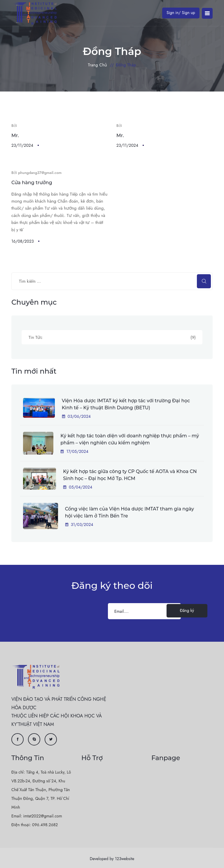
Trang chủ (98, 65)
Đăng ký (187, 609)
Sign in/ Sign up (180, 13)
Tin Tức (112, 337)
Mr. (15, 135)
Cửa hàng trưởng (32, 182)
